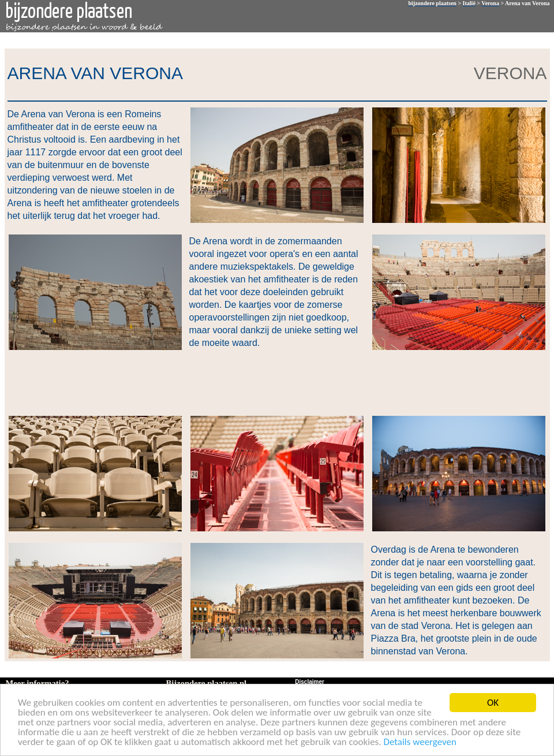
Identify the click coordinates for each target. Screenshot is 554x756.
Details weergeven (420, 742)
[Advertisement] (275, 382)
